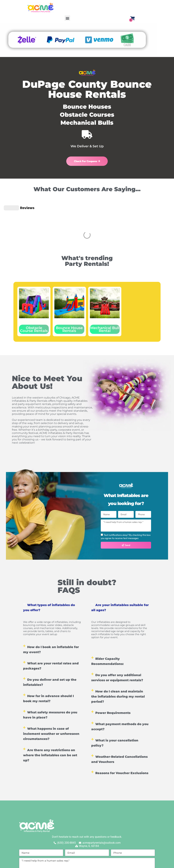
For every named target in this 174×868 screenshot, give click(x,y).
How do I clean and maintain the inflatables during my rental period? (118, 650)
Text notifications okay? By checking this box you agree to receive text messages (126, 490)
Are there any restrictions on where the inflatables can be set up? (50, 708)
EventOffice (152, 864)
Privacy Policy (90, 839)
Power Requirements (113, 666)
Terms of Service (115, 839)
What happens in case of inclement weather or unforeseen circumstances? (51, 687)
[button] (67, 18)
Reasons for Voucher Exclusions (122, 726)
